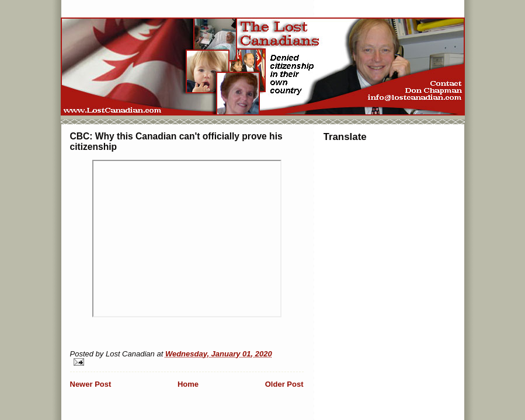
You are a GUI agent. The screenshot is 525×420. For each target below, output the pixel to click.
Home (188, 384)
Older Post (284, 384)
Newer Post (91, 384)
